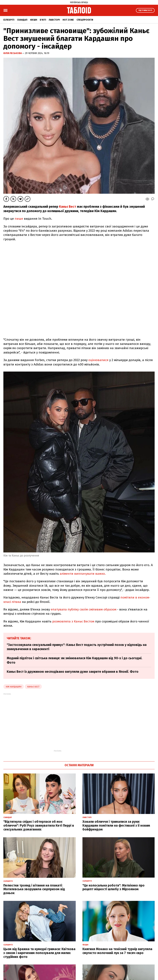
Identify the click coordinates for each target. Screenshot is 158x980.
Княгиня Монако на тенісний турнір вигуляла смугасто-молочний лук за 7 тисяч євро (117, 951)
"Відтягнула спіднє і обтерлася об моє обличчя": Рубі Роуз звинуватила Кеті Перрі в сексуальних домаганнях (39, 826)
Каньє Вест (68, 207)
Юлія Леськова (13, 53)
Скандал (22, 20)
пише (19, 219)
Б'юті (43, 20)
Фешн (34, 20)
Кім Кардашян (14, 687)
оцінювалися (98, 360)
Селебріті (9, 20)
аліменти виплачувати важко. (83, 574)
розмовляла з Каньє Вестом (73, 621)
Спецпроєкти (85, 20)
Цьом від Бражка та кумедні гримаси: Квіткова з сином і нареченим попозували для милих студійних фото (39, 953)
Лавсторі (54, 20)
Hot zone (68, 20)
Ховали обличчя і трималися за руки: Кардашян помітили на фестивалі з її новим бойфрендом (116, 826)
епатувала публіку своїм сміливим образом (84, 609)
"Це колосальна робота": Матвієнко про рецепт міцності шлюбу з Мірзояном (113, 887)
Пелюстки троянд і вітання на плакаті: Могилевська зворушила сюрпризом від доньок (34, 889)
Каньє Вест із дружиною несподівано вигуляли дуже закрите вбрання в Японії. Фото (73, 672)
